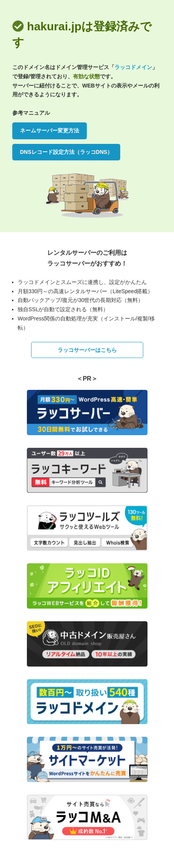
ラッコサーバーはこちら (87, 350)
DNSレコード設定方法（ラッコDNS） (66, 152)
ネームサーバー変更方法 (50, 130)
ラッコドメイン (133, 67)
